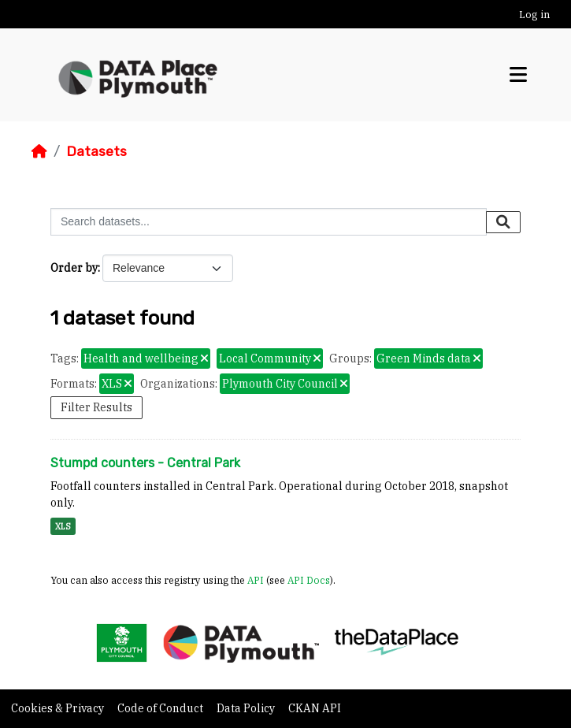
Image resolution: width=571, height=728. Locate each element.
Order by (74, 268)
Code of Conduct (161, 708)
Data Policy (247, 708)
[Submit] (503, 222)
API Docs (309, 580)
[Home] (39, 151)
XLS (63, 526)
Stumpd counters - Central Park (145, 463)
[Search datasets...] (269, 222)
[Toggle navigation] (518, 75)
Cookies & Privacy (59, 708)
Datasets (96, 151)
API (256, 580)
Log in (534, 15)
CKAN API (315, 708)
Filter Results (96, 407)
